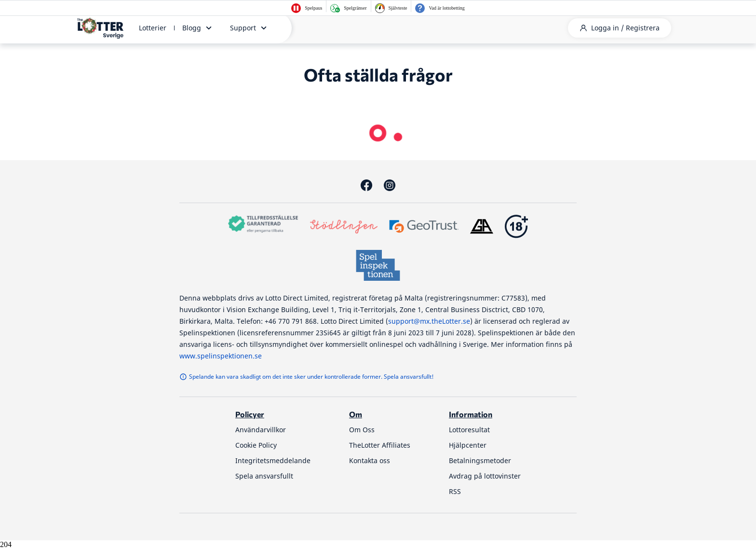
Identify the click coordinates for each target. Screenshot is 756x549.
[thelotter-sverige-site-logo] (100, 28)
